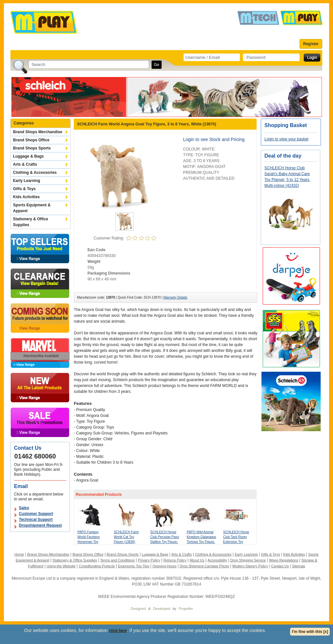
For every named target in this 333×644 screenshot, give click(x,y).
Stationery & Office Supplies (31, 222)
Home (19, 554)
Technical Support (36, 520)
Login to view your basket (286, 139)
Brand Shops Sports (32, 148)
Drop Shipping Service (248, 560)
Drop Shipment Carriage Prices (204, 566)
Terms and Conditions (117, 560)
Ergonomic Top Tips (133, 566)
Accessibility (217, 560)
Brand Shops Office (31, 140)
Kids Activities (26, 197)
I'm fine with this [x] (310, 632)
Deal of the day (283, 156)
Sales (24, 508)
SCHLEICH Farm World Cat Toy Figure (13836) (126, 537)
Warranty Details (175, 297)
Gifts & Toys (24, 189)
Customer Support (36, 514)
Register (311, 44)
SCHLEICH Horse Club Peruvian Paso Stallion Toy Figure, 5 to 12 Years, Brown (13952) (165, 542)
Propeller (186, 609)
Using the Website (61, 566)
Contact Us (280, 566)
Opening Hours (165, 566)
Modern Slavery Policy (250, 566)
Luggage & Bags (28, 156)
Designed (138, 609)
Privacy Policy (149, 560)
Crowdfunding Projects (97, 566)
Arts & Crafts (25, 164)
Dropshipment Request (40, 525)
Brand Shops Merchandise (38, 132)
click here (118, 631)
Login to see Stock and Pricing (214, 139)
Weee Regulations (284, 560)
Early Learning (27, 181)
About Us (197, 560)
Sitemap (299, 566)
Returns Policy (175, 560)
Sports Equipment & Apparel (32, 208)
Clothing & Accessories (35, 173)
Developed (162, 609)
